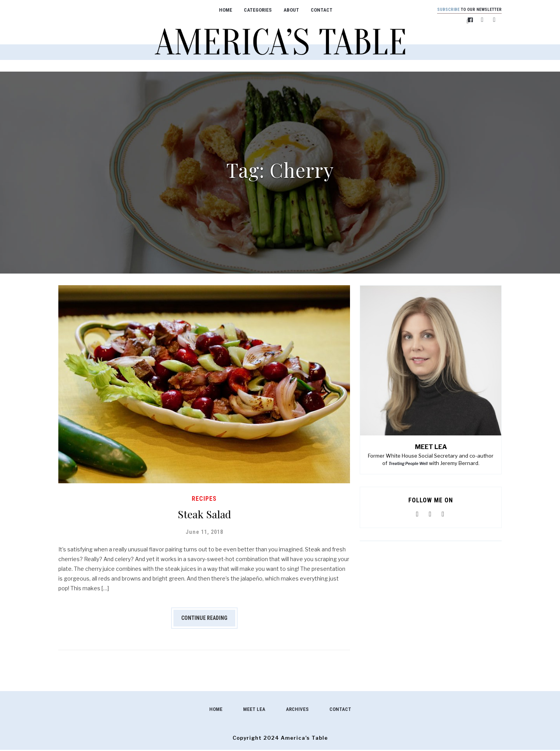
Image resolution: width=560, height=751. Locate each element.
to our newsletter (464, 10)
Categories (253, 10)
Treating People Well (408, 465)
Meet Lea (254, 710)
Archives (297, 710)
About (286, 10)
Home (220, 10)
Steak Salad (204, 514)
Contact (317, 10)
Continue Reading (204, 619)
